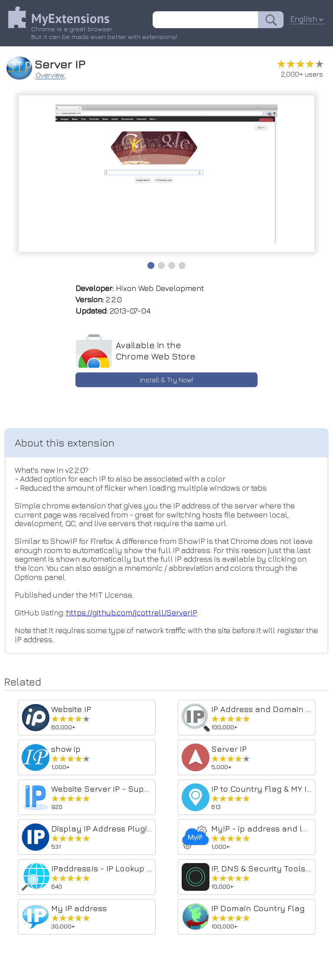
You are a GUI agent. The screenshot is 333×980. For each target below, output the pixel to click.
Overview (51, 74)
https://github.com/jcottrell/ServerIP (133, 614)
